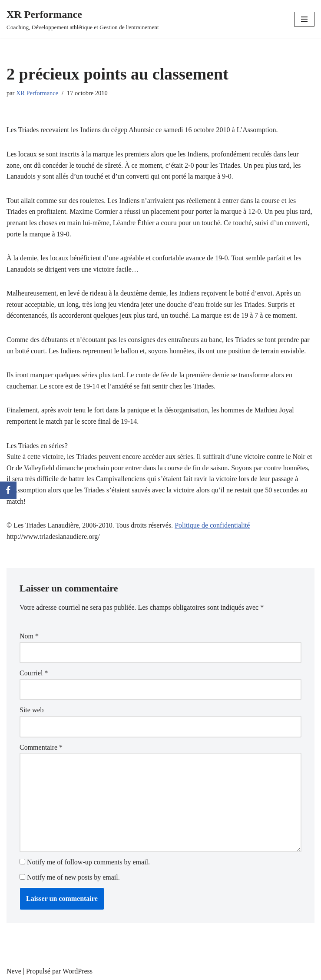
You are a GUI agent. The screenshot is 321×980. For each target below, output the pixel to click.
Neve (14, 971)
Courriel (34, 673)
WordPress (78, 971)
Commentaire (41, 747)
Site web (32, 710)
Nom (29, 636)
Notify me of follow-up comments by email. (88, 862)
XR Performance (37, 93)
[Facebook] (8, 490)
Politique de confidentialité (212, 525)
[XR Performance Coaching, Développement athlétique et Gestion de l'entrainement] (83, 19)
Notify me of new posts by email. (73, 877)
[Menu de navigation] (304, 19)
